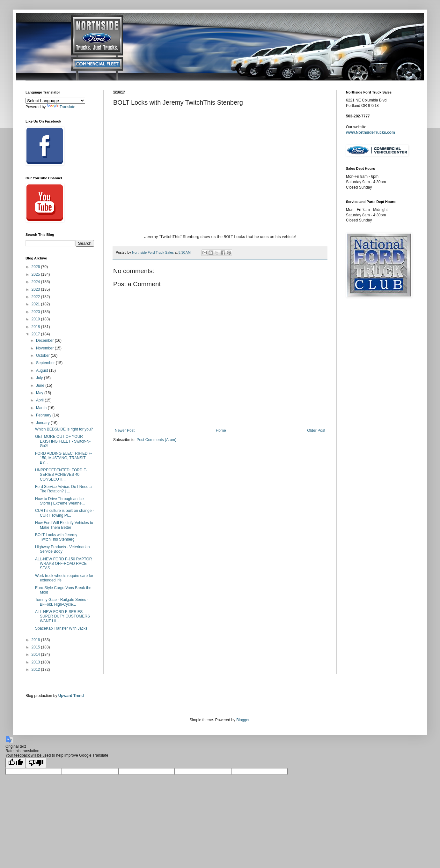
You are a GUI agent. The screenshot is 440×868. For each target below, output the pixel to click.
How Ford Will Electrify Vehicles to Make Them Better (64, 525)
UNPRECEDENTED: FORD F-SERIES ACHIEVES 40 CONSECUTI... (61, 475)
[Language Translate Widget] (55, 101)
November (45, 348)
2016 (36, 640)
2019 (36, 319)
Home (221, 430)
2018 (36, 327)
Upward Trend (71, 696)
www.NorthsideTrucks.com (370, 132)
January (43, 423)
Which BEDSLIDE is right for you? (64, 429)
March (42, 408)
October (43, 355)
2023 (36, 289)
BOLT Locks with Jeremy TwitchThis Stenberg (56, 537)
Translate (61, 107)
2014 (36, 655)
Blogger (243, 720)
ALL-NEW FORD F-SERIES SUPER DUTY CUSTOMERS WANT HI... (62, 616)
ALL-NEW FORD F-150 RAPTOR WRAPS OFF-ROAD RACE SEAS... (63, 564)
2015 (36, 647)
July (40, 378)
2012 (36, 670)
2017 (36, 334)
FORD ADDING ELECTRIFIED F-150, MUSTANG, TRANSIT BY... (64, 458)
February (44, 415)
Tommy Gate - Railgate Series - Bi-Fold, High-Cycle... (62, 602)
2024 (36, 282)
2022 (36, 297)
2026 (36, 267)
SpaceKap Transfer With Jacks (61, 628)
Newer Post (125, 430)
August (43, 370)
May (40, 393)
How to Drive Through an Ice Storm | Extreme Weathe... (60, 501)
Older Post (316, 430)
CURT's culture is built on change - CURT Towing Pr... (65, 513)
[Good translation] (16, 763)
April (40, 400)
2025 (36, 274)
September (46, 363)
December (45, 340)
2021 (36, 304)
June (41, 385)
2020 (36, 312)
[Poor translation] (36, 763)
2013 (36, 662)
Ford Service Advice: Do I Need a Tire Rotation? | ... (63, 489)
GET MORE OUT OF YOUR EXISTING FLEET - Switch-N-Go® (63, 441)
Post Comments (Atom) (156, 440)
